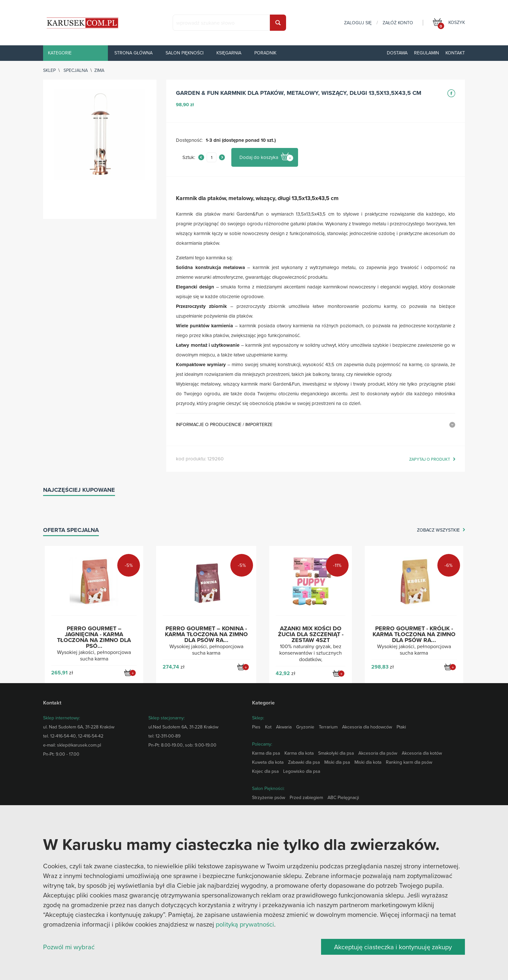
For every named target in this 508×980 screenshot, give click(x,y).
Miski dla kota (368, 762)
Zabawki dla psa (304, 762)
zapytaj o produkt (430, 459)
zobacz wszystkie (438, 530)
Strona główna (133, 53)
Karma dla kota (299, 753)
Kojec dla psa (265, 771)
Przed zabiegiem (306, 797)
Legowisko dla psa (302, 771)
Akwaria (284, 727)
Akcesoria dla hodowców (367, 727)
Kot (268, 727)
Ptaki (401, 727)
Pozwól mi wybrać (69, 947)
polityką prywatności (245, 924)
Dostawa (397, 53)
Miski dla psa (337, 762)
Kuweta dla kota (268, 762)
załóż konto (398, 23)
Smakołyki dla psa (336, 753)
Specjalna (76, 70)
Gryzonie (305, 727)
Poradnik (265, 53)
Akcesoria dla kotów (422, 753)
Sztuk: (189, 158)
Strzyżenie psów (269, 797)
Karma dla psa (266, 753)
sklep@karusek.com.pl (79, 745)
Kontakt (455, 53)
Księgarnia (229, 53)
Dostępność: (189, 140)
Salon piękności (185, 53)
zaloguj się (358, 23)
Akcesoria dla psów (378, 753)
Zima (99, 70)
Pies (256, 727)
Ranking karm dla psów (409, 762)
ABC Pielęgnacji (343, 797)
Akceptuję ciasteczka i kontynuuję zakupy (393, 947)
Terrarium (328, 727)
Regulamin (427, 53)
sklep (49, 70)
